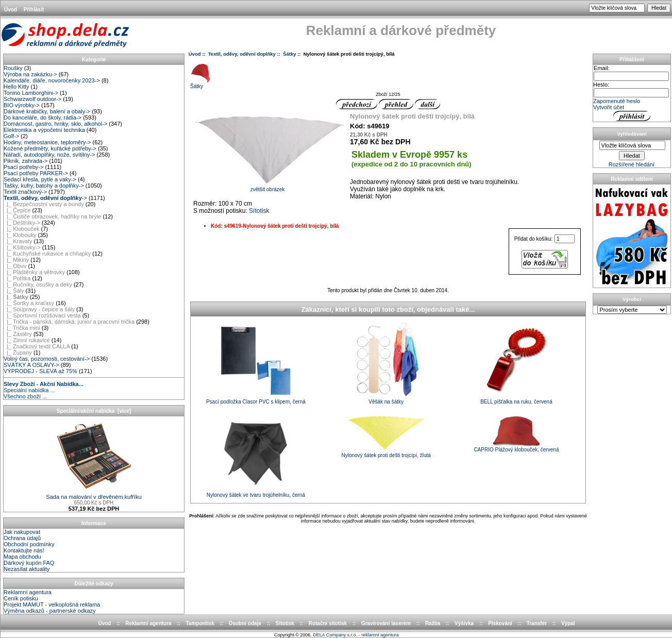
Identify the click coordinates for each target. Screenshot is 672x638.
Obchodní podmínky (29, 544)
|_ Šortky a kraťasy (29, 303)
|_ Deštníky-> (22, 223)
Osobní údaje (245, 623)
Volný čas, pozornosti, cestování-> (47, 359)
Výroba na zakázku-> (30, 74)
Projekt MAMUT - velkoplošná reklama (52, 605)
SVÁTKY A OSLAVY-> (31, 365)
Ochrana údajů (22, 538)
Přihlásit (34, 10)
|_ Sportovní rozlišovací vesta (42, 315)
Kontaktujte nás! (24, 550)
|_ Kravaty (18, 241)
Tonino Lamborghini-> (31, 93)
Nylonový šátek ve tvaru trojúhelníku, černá (256, 495)
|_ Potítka (17, 278)
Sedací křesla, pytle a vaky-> (40, 179)
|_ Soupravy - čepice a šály (39, 309)
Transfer (537, 623)
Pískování (500, 623)
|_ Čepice (17, 210)
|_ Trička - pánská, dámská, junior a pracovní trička (69, 322)
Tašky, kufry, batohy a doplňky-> (44, 186)
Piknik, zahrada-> (26, 161)
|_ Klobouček (22, 229)
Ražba (433, 623)
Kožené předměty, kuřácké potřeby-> (50, 148)
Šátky (289, 54)
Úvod (11, 10)
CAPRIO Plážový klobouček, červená (516, 450)
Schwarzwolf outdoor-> (32, 99)
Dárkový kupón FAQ (29, 563)
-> (45, 198)
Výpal (568, 623)
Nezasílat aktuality (27, 569)
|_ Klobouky (20, 235)
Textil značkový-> (25, 192)
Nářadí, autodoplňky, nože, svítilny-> (49, 155)
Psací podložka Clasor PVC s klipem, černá (256, 402)
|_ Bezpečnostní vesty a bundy (44, 204)
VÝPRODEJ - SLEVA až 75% (40, 371)
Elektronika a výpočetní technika (44, 130)
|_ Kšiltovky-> (22, 247)
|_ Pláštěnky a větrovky (34, 272)
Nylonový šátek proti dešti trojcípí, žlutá (386, 455)
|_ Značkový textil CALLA (37, 346)
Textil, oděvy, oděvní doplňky (242, 54)
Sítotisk (259, 211)
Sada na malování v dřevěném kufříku (94, 494)
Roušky (13, 68)
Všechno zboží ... (25, 396)
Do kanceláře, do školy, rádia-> (43, 117)
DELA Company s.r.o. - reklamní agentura (356, 635)
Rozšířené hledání (632, 164)
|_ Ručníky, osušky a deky (38, 284)
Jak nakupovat (22, 532)
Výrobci (632, 299)
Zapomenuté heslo (617, 101)
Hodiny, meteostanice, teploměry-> (47, 142)
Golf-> (11, 136)
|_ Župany (18, 352)
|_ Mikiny (16, 260)
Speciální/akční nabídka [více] (94, 411)
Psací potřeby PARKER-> (36, 173)
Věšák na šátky (386, 402)
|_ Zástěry (18, 334)
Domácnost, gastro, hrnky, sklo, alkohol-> (55, 124)
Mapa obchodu (22, 557)
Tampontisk (200, 623)
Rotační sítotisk (328, 623)
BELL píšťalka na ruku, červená (516, 402)
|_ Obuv (15, 266)
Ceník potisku (21, 598)
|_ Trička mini (22, 328)
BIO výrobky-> (22, 105)
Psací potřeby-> (23, 167)
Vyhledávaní (632, 134)
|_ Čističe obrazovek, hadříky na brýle (52, 216)
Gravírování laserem (386, 623)
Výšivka (464, 623)
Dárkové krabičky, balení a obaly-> (47, 111)
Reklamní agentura (28, 592)
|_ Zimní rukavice (27, 340)
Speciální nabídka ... (29, 390)
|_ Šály (14, 291)
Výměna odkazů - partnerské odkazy (50, 611)
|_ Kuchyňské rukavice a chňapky (47, 254)
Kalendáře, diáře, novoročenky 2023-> (52, 80)
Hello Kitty (16, 87)
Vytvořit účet (609, 107)
